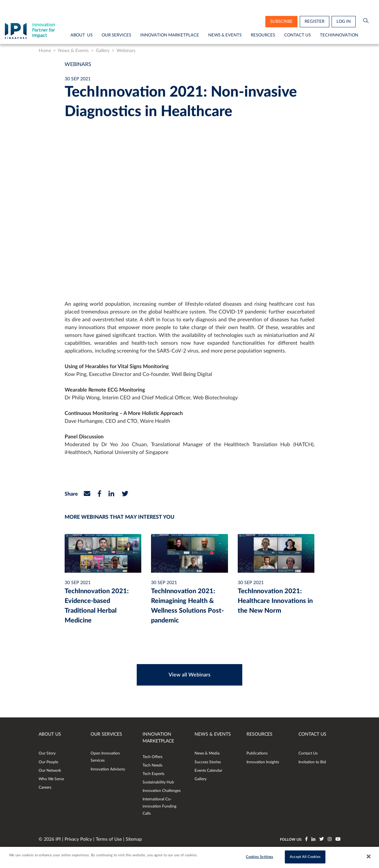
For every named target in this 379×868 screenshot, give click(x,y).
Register (315, 21)
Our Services (116, 35)
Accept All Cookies (305, 857)
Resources (263, 35)
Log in (344, 21)
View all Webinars (190, 675)
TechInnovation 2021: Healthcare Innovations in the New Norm (275, 601)
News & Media (207, 753)
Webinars (126, 51)
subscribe (281, 21)
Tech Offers (152, 757)
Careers (45, 787)
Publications (257, 753)
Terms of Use (109, 839)
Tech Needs (152, 765)
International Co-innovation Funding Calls (159, 806)
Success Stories (208, 762)
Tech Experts (153, 774)
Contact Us (297, 35)
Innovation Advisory (108, 769)
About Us (82, 35)
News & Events (225, 35)
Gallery (103, 51)
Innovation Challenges (162, 791)
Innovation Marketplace (170, 35)
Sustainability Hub (158, 782)
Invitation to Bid (312, 762)
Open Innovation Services (105, 757)
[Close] (369, 857)
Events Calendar (208, 770)
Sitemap (134, 839)
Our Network (50, 770)
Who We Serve (51, 779)
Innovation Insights (263, 762)
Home (45, 51)
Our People (48, 762)
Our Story (47, 753)
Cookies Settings (259, 857)
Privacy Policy (79, 839)
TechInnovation (339, 35)
